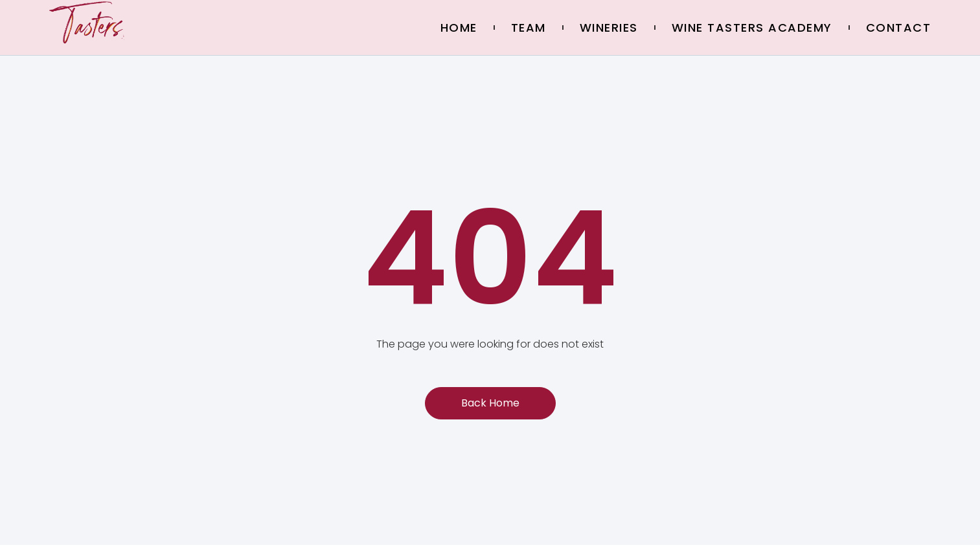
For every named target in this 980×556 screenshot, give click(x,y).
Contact (899, 28)
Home (459, 28)
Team (529, 28)
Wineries (609, 28)
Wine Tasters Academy (752, 28)
